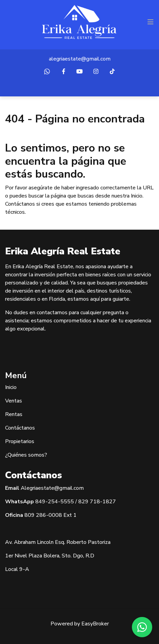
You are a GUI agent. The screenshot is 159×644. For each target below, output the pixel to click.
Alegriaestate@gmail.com (52, 488)
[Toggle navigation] (151, 22)
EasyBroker (95, 624)
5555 (67, 502)
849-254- (48, 502)
